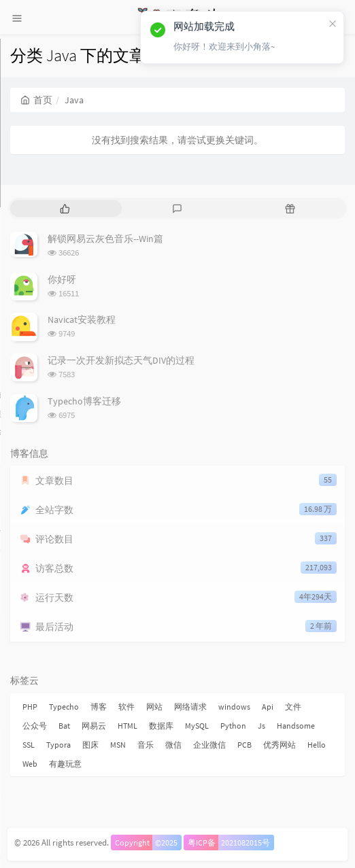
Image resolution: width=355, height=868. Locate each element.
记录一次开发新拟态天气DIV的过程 (121, 360)
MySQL (197, 726)
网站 (154, 707)
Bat (64, 726)
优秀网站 (280, 745)
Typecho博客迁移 (84, 401)
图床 (90, 745)
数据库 (161, 726)
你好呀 (62, 279)
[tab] (65, 208)
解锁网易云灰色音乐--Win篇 (105, 239)
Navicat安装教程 (82, 319)
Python (233, 726)
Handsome (296, 726)
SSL (29, 745)
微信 (173, 745)
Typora (58, 745)
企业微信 (209, 745)
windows (234, 707)
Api (268, 707)
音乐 (146, 745)
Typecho (64, 707)
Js (261, 726)
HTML (128, 726)
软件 (126, 707)
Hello (317, 745)
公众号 (35, 726)
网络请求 (190, 707)
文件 (293, 707)
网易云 (94, 726)
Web (30, 764)
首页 (36, 100)
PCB (244, 745)
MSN (118, 745)
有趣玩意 (65, 764)
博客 (99, 707)
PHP (30, 707)
